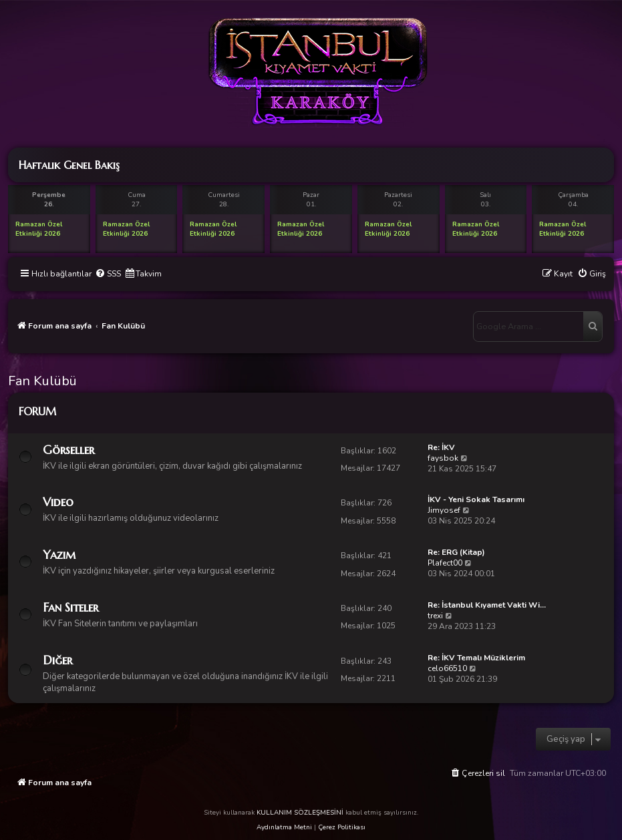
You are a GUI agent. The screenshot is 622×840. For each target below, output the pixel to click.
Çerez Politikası (342, 827)
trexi (435, 616)
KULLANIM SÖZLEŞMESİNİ (300, 813)
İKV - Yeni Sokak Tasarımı (476, 499)
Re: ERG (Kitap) (456, 552)
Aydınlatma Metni (284, 827)
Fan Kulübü (42, 381)
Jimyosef (444, 510)
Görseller (68, 450)
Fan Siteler (70, 607)
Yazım (59, 555)
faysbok (443, 458)
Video (58, 502)
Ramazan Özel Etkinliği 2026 (39, 229)
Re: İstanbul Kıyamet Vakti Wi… (487, 605)
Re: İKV (441, 447)
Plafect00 (445, 563)
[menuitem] (108, 274)
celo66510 (447, 668)
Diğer (57, 660)
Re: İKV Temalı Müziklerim (476, 658)
